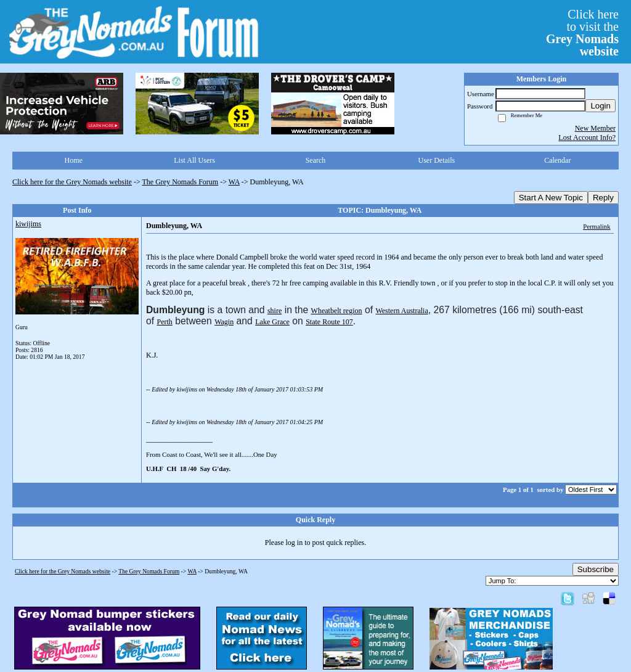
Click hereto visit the (582, 33)
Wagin (224, 322)
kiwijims (28, 224)
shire (275, 311)
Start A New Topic (551, 198)
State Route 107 (329, 322)
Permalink (596, 226)
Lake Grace (272, 322)
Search (316, 160)
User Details (437, 160)
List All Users (194, 160)
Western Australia (401, 311)
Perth (165, 322)
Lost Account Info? (587, 137)
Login (600, 106)
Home (74, 160)
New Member (595, 128)
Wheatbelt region (337, 311)
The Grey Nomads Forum (181, 182)
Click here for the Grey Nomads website (72, 182)
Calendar (557, 160)
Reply (603, 198)
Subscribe (596, 569)
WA (234, 182)
